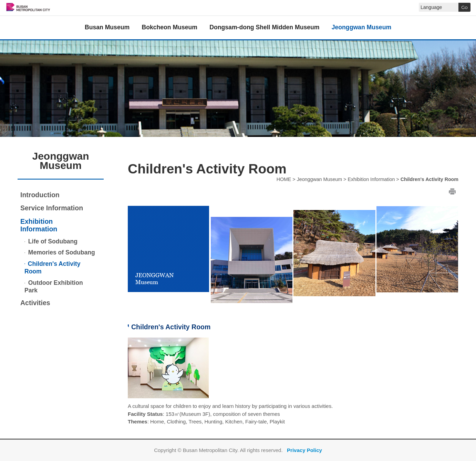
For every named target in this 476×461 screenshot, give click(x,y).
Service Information (52, 208)
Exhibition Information (39, 225)
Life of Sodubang (52, 241)
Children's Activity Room (52, 268)
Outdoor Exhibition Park (54, 287)
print (452, 191)
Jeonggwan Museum (320, 179)
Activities (35, 303)
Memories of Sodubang (61, 252)
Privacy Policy (304, 450)
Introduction (40, 195)
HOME (284, 179)
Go (464, 7)
